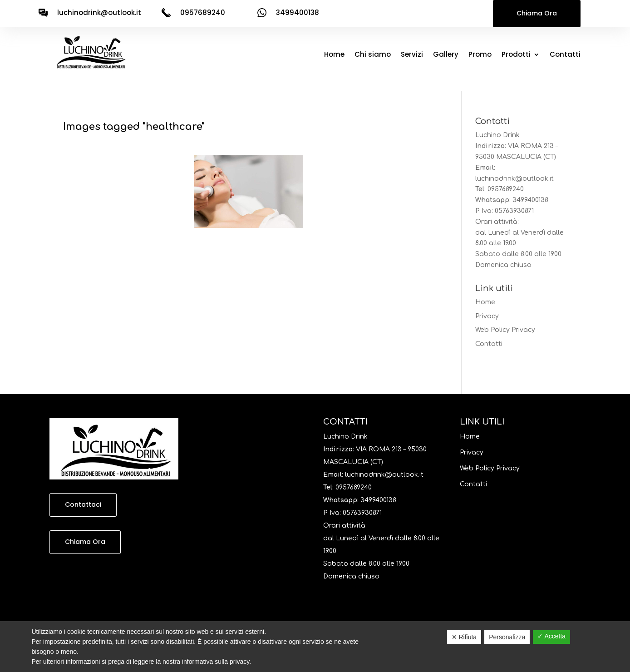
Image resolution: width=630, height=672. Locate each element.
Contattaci (83, 504)
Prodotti (516, 55)
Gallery (446, 55)
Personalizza (507, 637)
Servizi (412, 55)
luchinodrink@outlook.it (99, 12)
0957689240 (506, 189)
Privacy (487, 316)
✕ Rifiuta (464, 637)
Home (334, 55)
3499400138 (530, 200)
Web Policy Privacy (505, 330)
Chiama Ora (537, 13)
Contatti (565, 55)
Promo (480, 55)
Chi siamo (373, 55)
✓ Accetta (551, 636)
